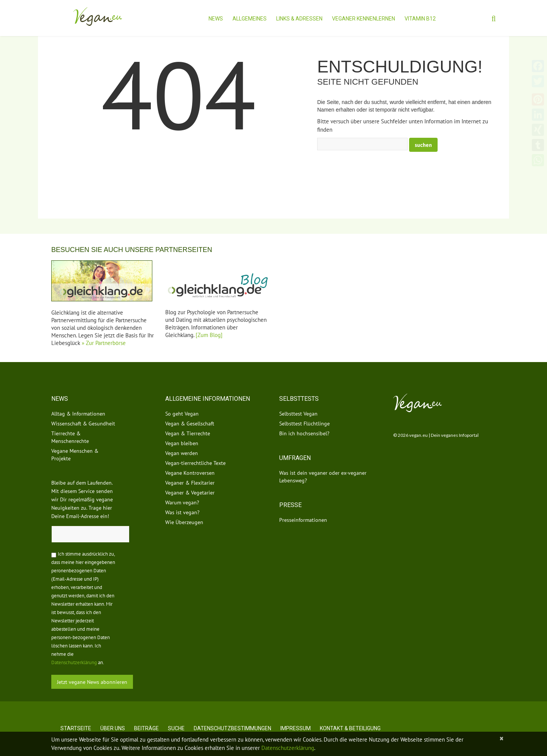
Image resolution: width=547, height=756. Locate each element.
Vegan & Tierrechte (188, 433)
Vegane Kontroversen (190, 473)
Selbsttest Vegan (298, 414)
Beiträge (146, 728)
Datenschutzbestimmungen (232, 728)
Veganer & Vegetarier (190, 493)
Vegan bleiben (182, 443)
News (216, 19)
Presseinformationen (303, 520)
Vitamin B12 (420, 19)
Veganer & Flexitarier (190, 483)
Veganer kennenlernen (364, 19)
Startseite (76, 728)
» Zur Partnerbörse (104, 343)
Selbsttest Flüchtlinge (304, 424)
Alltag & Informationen (78, 414)
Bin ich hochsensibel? (304, 433)
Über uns (113, 728)
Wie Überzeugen (184, 522)
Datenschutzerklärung (74, 662)
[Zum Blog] (209, 335)
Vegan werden (182, 453)
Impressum (296, 728)
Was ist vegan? (182, 512)
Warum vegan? (182, 502)
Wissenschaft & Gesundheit (83, 424)
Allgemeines (250, 19)
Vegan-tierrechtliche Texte (195, 463)
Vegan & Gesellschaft (190, 424)
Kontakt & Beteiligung (350, 728)
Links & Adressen (299, 19)
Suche (176, 728)
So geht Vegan (182, 414)
